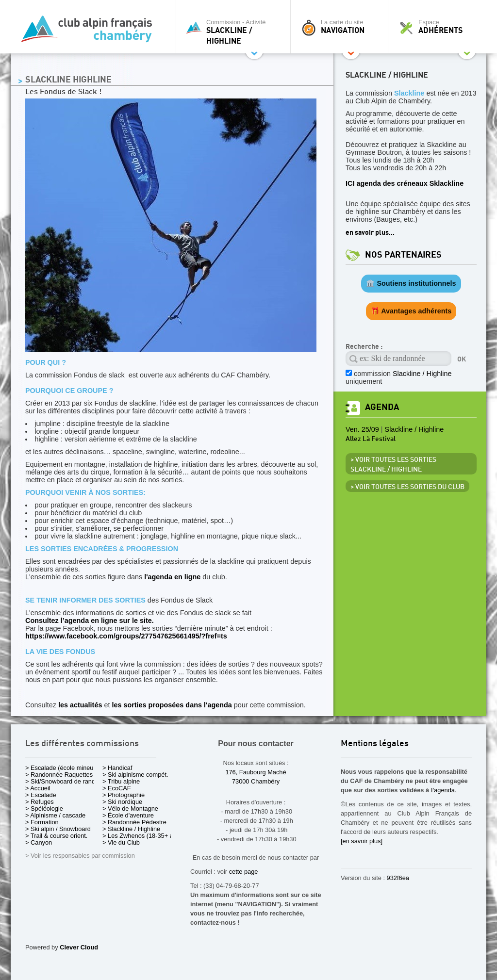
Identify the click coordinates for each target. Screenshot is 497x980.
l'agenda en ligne (172, 577)
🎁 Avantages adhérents (411, 311)
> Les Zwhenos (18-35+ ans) (142, 836)
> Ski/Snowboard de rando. (63, 781)
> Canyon (39, 842)
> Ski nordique (122, 802)
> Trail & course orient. (56, 836)
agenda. (445, 790)
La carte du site (342, 27)
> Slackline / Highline (131, 829)
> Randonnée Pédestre (134, 822)
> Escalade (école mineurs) (63, 768)
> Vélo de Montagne (130, 808)
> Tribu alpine (121, 781)
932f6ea (398, 878)
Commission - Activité (236, 32)
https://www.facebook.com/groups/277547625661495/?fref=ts (126, 636)
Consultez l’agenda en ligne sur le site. (90, 621)
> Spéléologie (44, 808)
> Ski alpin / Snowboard (58, 829)
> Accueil (38, 788)
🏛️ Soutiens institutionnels (411, 283)
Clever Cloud (79, 947)
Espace (440, 27)
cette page (244, 872)
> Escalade (41, 795)
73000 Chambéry (256, 781)
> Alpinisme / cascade (55, 815)
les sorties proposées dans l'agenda (172, 705)
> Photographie (124, 795)
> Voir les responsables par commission (80, 856)
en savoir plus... (370, 233)
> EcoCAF (117, 788)
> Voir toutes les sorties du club (407, 487)
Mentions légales (375, 744)
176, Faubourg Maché (256, 772)
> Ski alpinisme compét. (135, 775)
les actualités (80, 705)
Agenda (382, 407)
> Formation (42, 822)
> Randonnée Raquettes (59, 775)
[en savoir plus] (362, 841)
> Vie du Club (121, 842)
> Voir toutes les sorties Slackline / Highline (393, 465)
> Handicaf (117, 768)
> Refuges (40, 802)
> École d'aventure (128, 815)
